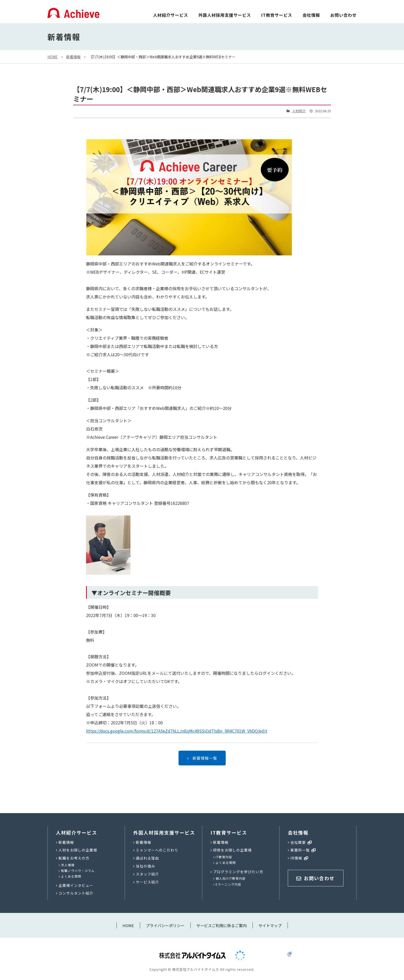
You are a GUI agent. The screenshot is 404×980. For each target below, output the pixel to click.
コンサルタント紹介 (76, 893)
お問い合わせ (343, 15)
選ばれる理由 (147, 858)
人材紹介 (299, 111)
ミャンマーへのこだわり (157, 850)
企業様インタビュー (76, 885)
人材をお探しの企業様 (78, 850)
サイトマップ (270, 925)
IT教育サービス (277, 15)
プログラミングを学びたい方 (238, 872)
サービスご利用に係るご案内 (221, 925)
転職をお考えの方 (74, 858)
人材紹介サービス (171, 15)
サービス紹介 (147, 882)
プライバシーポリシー (165, 925)
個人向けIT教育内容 (231, 878)
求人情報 (68, 865)
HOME (53, 57)
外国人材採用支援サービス (225, 15)
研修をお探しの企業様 (232, 850)
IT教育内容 (224, 857)
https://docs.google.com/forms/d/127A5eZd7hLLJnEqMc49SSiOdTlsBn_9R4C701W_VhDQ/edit (177, 731)
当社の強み (145, 866)
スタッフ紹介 (147, 874)
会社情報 (311, 15)
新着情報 (73, 57)
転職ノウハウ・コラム (78, 870)
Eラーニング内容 (228, 884)
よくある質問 (71, 876)
